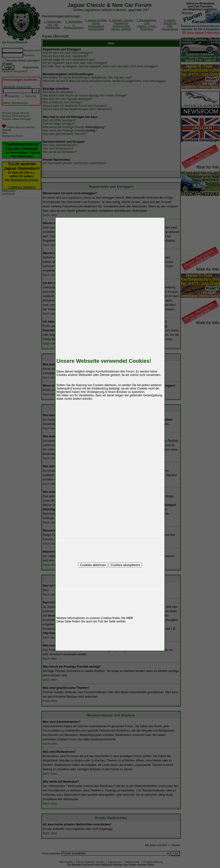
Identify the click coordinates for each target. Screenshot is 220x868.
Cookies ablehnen (93, 565)
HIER (130, 618)
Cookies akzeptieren (125, 565)
